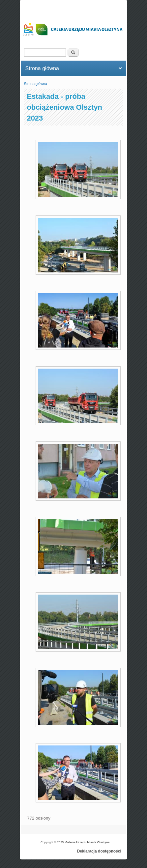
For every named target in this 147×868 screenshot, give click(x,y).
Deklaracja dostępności (99, 851)
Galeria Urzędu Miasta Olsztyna (87, 842)
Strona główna (36, 84)
